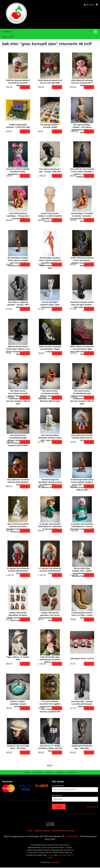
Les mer (51, 856)
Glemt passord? (92, 807)
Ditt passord (57, 795)
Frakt (29, 831)
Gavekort (49, 772)
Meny (6, 32)
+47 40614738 (72, 837)
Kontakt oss (71, 772)
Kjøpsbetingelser (42, 831)
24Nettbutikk (55, 863)
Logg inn (59, 772)
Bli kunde (37, 772)
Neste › (50, 765)
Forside (5, 37)
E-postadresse (58, 786)
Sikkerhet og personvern (64, 831)
